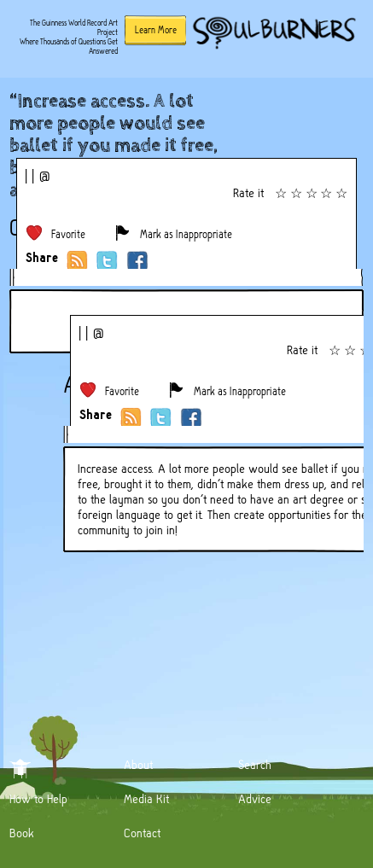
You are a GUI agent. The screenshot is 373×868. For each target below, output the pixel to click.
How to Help (38, 799)
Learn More (156, 30)
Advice (255, 799)
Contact (142, 833)
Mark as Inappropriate (186, 234)
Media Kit (146, 799)
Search (255, 765)
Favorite (68, 234)
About (138, 765)
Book (22, 833)
